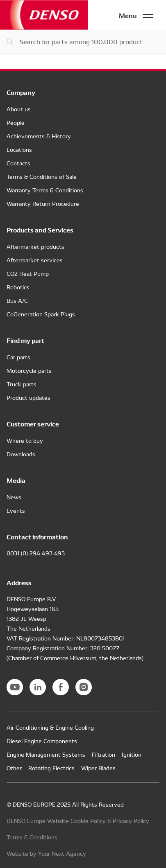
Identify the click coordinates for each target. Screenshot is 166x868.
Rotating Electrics (51, 768)
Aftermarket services (35, 260)
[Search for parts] (83, 41)
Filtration (103, 754)
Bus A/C (17, 300)
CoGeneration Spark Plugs (41, 314)
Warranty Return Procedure (43, 203)
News (14, 497)
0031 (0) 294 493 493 (36, 553)
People (16, 122)
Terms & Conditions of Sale (42, 176)
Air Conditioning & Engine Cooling (50, 727)
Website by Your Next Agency (46, 853)
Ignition (132, 754)
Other (14, 768)
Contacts (18, 163)
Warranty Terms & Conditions (45, 190)
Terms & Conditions (32, 837)
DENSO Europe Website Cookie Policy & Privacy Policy (78, 821)
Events (16, 510)
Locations (19, 149)
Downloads (21, 454)
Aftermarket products (35, 246)
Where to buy (25, 440)
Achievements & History (39, 136)
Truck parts (22, 384)
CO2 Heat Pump (28, 273)
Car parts (18, 357)
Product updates (28, 397)
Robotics (18, 287)
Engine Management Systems (46, 754)
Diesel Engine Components (42, 741)
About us (19, 109)
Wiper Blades (98, 768)
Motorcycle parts (29, 370)
